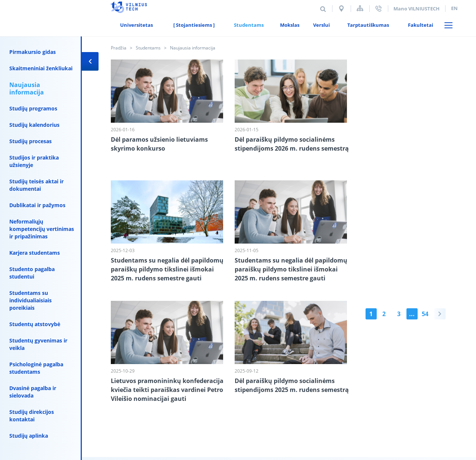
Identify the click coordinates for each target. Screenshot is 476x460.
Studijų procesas (30, 141)
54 (177, 314)
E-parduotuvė (253, 383)
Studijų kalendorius (34, 125)
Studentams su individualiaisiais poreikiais (30, 300)
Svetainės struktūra (360, 8)
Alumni (217, 383)
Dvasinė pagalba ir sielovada (33, 392)
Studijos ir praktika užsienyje (34, 161)
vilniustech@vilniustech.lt (217, 417)
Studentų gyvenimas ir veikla (38, 344)
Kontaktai (123, 383)
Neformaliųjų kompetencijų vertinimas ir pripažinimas (42, 229)
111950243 (190, 425)
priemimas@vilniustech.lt (263, 410)
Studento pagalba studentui (32, 273)
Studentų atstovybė (35, 324)
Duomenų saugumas (172, 383)
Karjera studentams (35, 253)
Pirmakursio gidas (33, 52)
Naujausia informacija (27, 89)
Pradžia (119, 48)
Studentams (148, 48)
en (454, 8)
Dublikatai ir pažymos (37, 205)
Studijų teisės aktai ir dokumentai (36, 185)
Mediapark (447, 409)
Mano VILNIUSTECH (416, 9)
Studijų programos (33, 108)
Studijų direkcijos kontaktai (32, 416)
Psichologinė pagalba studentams (36, 368)
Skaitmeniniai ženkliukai (41, 68)
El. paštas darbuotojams (310, 383)
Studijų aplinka (29, 436)
